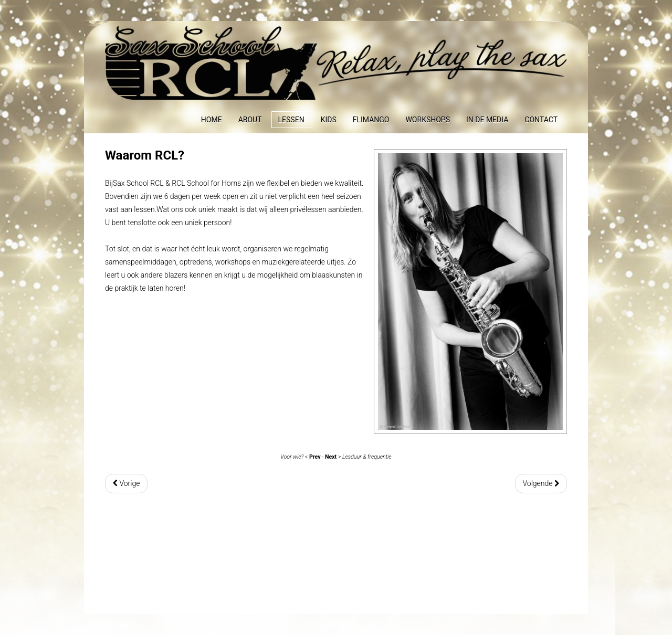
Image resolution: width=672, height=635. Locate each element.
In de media (487, 120)
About (250, 120)
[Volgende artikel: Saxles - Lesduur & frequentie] (541, 484)
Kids (329, 120)
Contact (541, 120)
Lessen (291, 120)
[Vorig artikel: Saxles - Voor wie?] (126, 484)
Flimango (371, 120)
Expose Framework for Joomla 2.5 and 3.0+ (336, 63)
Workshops (428, 120)
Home (212, 120)
